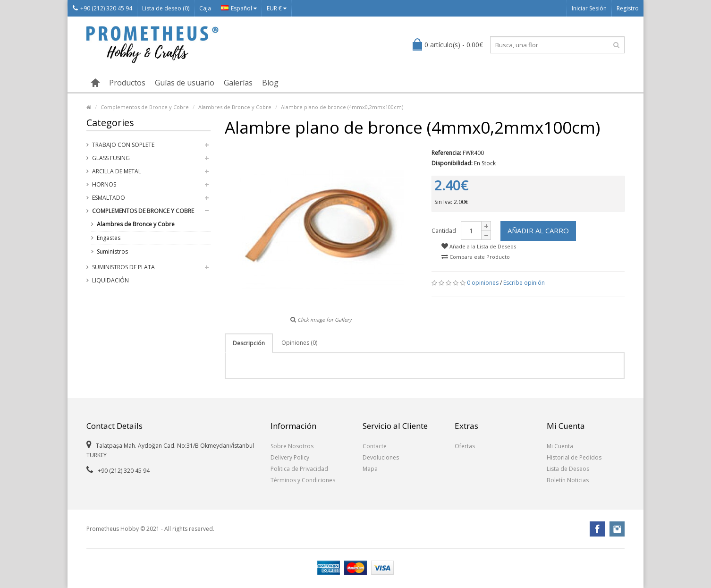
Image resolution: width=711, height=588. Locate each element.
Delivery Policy (290, 457)
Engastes (109, 238)
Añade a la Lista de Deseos (479, 246)
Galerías (238, 83)
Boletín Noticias (568, 480)
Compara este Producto (476, 257)
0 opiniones (483, 283)
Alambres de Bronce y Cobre (235, 107)
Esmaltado (109, 198)
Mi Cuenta (560, 446)
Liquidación (110, 280)
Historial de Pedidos (574, 457)
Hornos (104, 184)
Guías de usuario (185, 83)
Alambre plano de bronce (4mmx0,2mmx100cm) (342, 107)
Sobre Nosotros (292, 446)
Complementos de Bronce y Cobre (145, 107)
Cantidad (444, 231)
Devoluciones (381, 457)
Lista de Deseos (568, 469)
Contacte (375, 446)
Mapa (370, 469)
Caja (205, 8)
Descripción (249, 343)
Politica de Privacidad (299, 469)
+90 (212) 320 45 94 (102, 8)
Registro (628, 8)
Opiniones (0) (299, 343)
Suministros (112, 251)
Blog (270, 83)
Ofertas (465, 446)
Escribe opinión (524, 283)
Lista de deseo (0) (166, 8)
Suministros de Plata (123, 267)
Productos (127, 83)
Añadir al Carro (538, 230)
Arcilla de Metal (117, 171)
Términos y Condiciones (303, 480)
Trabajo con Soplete (123, 145)
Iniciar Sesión (589, 8)
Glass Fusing (111, 158)
